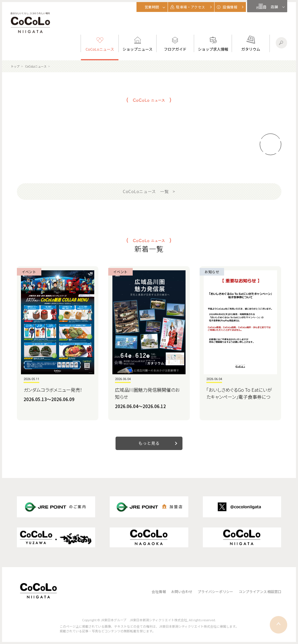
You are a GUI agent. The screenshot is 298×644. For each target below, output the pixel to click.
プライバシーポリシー (215, 591)
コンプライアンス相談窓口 (260, 591)
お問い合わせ (182, 591)
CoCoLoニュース (36, 66)
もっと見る (149, 443)
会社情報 (159, 591)
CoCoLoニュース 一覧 (146, 191)
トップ (15, 66)
